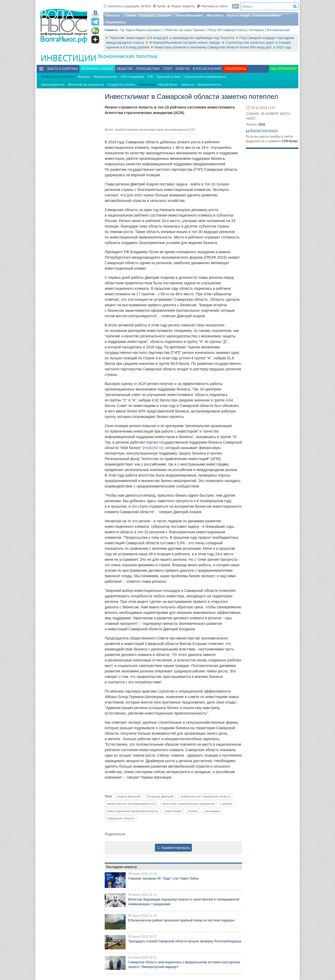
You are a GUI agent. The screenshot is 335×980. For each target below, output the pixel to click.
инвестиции (173, 811)
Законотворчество (53, 84)
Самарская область (121, 818)
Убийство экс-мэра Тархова (184, 30)
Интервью (257, 30)
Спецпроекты (235, 69)
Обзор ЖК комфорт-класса (227, 30)
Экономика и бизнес (97, 69)
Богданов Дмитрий (160, 796)
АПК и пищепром (132, 77)
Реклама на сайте (212, 6)
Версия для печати (264, 131)
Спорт (168, 69)
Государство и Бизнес (121, 84)
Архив (159, 6)
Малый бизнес (168, 84)
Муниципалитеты (209, 84)
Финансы (84, 77)
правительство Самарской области (205, 796)
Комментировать (174, 848)
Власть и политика (63, 69)
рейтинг (227, 804)
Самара (130, 15)
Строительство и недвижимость (205, 77)
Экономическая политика (127, 56)
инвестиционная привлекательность (133, 811)
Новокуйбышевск (189, 15)
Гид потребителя (284, 69)
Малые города (238, 15)
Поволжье (113, 15)
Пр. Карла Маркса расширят (141, 30)
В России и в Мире (207, 69)
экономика (212, 811)
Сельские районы (267, 15)
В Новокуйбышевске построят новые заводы (185, 43)
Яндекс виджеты (181, 6)
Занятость (188, 84)
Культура (183, 69)
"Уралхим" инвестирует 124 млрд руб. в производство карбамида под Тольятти (172, 38)
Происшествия (148, 69)
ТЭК (150, 77)
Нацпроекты (115, 22)
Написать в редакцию (121, 6)
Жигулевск (215, 15)
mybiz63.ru (153, 448)
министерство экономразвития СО (131, 804)
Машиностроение (105, 77)
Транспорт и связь (169, 77)
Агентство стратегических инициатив (189, 804)
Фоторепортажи (278, 30)
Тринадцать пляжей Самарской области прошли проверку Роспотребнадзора (185, 941)
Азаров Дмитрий (129, 796)
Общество (125, 69)
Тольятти (147, 15)
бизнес (193, 811)
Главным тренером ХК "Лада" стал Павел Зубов (163, 879)
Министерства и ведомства (86, 84)
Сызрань (165, 15)
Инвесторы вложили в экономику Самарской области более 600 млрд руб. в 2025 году (223, 47)
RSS (146, 6)
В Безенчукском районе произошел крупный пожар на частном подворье (181, 920)
